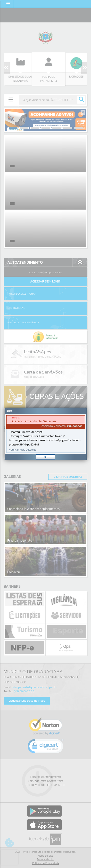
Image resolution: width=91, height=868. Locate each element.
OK (46, 457)
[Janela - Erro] (46, 434)
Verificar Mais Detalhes (23, 450)
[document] (46, 434)
